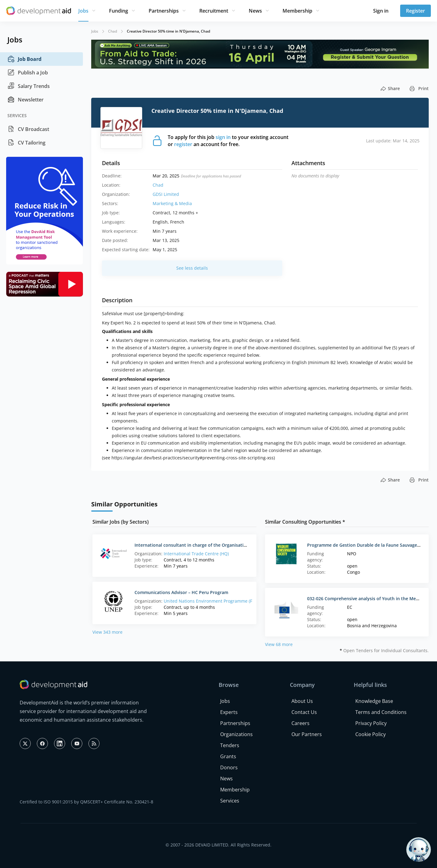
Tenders (230, 745)
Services (230, 801)
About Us (302, 701)
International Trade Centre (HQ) (196, 554)
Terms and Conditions (381, 712)
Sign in (381, 11)
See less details (192, 268)
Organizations (236, 734)
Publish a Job (28, 73)
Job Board (24, 59)
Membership (297, 11)
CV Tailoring (26, 143)
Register (416, 11)
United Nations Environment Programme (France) (214, 601)
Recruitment (214, 11)
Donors (229, 767)
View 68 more (279, 644)
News (255, 11)
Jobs (83, 11)
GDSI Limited (166, 194)
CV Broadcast (28, 129)
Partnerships (164, 11)
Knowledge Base (374, 701)
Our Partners (307, 734)
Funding (119, 11)
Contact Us (304, 712)
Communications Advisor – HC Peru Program (181, 592)
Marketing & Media (172, 203)
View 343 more (107, 632)
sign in (223, 137)
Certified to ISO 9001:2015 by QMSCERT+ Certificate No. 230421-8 (86, 802)
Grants (228, 756)
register (183, 144)
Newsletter (25, 100)
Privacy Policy (371, 723)
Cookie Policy (371, 734)
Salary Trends (29, 86)
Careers (300, 723)
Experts (229, 712)
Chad (113, 31)
